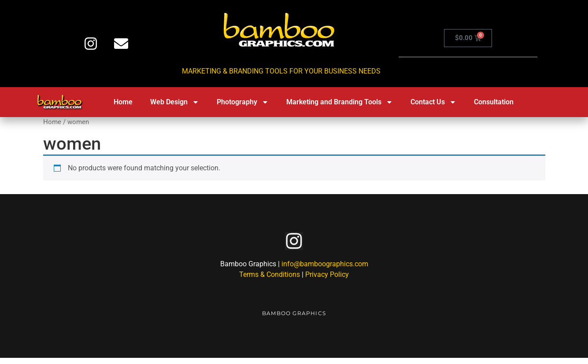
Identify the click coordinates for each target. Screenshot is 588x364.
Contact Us (433, 102)
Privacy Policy (327, 281)
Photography (243, 102)
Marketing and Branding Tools (340, 102)
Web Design (175, 102)
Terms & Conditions (270, 281)
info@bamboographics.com (325, 270)
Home (123, 102)
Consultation (494, 102)
